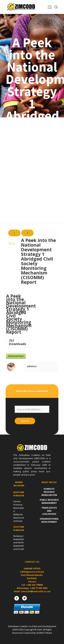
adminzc (32, 366)
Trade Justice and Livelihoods (49, 511)
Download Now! (16, 356)
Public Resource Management (49, 501)
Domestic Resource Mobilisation (49, 492)
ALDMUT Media (44, 633)
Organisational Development (49, 520)
